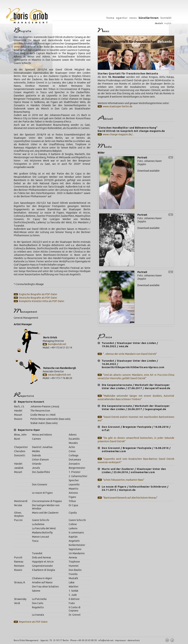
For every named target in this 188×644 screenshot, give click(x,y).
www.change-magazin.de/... (118, 134)
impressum (120, 640)
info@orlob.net (106, 640)
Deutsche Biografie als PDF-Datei (38, 298)
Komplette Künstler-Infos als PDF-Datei (42, 301)
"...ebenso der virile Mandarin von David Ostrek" (130, 354)
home (110, 18)
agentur (122, 18)
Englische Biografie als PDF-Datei (38, 294)
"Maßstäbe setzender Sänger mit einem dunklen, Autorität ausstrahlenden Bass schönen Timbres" (136, 398)
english (168, 23)
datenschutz (134, 640)
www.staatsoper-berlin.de (118, 106)
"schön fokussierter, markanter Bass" (124, 480)
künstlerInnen (149, 18)
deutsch (159, 23)
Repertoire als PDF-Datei (33, 622)
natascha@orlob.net (59, 375)
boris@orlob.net (57, 344)
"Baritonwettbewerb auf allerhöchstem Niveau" (130, 498)
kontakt (166, 18)
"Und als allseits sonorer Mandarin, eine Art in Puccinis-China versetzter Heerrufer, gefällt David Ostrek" (136, 377)
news (133, 18)
